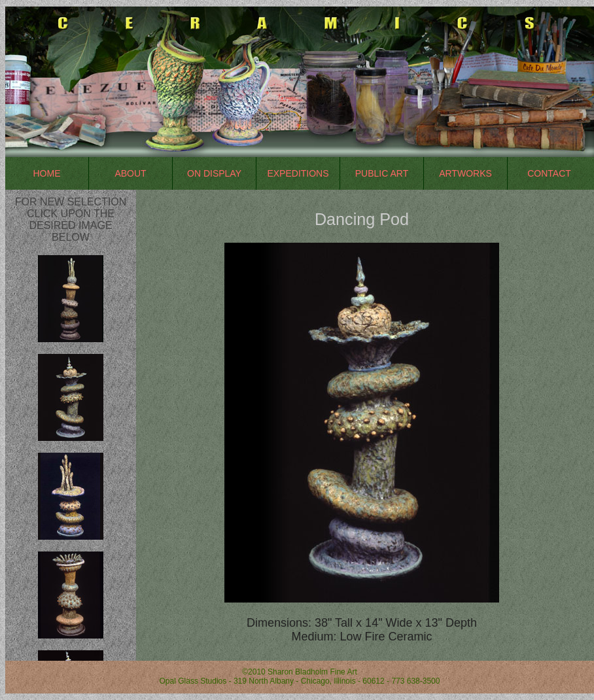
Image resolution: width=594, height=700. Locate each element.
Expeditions (298, 173)
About (130, 173)
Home (47, 173)
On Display (214, 173)
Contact (549, 173)
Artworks (465, 173)
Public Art (382, 173)
